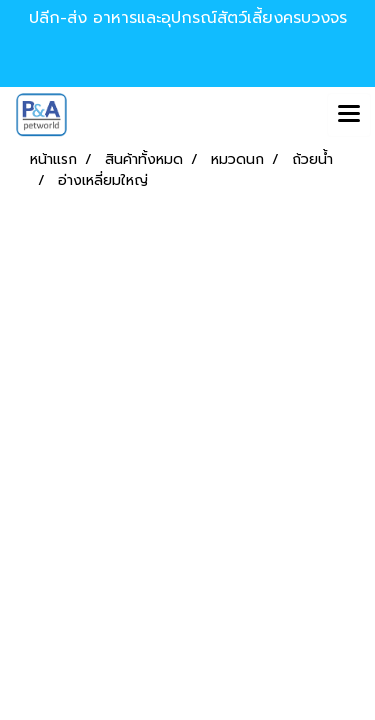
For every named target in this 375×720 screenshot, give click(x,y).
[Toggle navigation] (349, 115)
